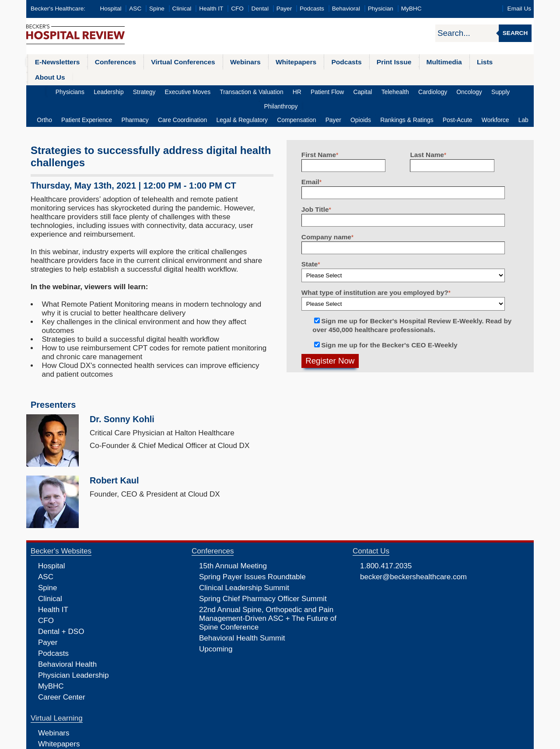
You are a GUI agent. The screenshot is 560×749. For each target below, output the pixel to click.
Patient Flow (305, 76)
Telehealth (369, 76)
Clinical (182, 9)
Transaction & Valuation (233, 76)
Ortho (55, 90)
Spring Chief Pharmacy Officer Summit (263, 569)
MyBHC (411, 9)
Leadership (96, 76)
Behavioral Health (67, 635)
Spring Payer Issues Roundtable (252, 547)
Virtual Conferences (177, 62)
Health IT (211, 9)
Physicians (60, 76)
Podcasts (312, 9)
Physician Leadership (73, 646)
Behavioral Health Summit (242, 608)
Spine (157, 9)
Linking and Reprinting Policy (273, 742)
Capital (339, 76)
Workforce (486, 90)
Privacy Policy (186, 742)
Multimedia (428, 62)
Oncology (439, 76)
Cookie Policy (221, 742)
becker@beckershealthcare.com (413, 547)
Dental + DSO (61, 602)
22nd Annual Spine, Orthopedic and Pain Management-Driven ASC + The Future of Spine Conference (268, 589)
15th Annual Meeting (233, 536)
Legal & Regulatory (244, 90)
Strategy (130, 76)
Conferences (112, 62)
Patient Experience (95, 90)
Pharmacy (142, 90)
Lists (467, 62)
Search (515, 33)
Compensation (297, 90)
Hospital (110, 9)
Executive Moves (171, 76)
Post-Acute (450, 90)
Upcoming (216, 619)
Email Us (519, 9)
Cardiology (405, 76)
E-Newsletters (56, 62)
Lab (512, 90)
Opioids (357, 90)
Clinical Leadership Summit (244, 558)
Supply (469, 76)
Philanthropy (503, 76)
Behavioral (346, 9)
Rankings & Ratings (401, 90)
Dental (260, 9)
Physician (381, 9)
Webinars (237, 62)
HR (276, 76)
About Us (503, 62)
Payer (284, 9)
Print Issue (380, 62)
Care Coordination (187, 90)
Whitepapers (286, 62)
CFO (237, 9)
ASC (135, 9)
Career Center (62, 667)
